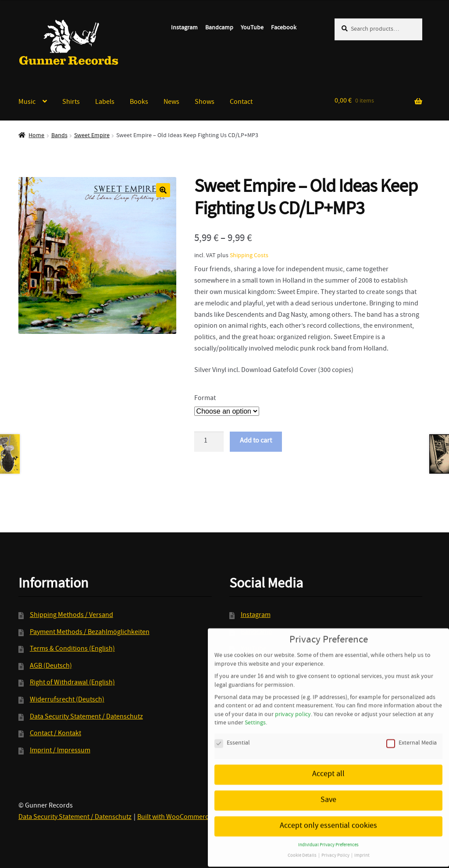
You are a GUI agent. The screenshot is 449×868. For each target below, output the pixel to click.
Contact (241, 103)
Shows (205, 103)
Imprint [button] (362, 845)
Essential (232, 732)
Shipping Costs (249, 256)
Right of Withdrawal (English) (72, 683)
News (171, 103)
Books (139, 103)
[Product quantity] (209, 442)
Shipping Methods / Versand (71, 616)
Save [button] (328, 789)
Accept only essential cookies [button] (328, 815)
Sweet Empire (92, 136)
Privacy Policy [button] (336, 845)
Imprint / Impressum (60, 751)
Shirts (71, 103)
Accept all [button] (328, 763)
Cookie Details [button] (303, 845)
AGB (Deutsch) (51, 666)
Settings (255, 712)
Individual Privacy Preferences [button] (328, 834)
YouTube (252, 28)
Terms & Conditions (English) (72, 649)
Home (36, 136)
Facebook (284, 28)
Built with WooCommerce (175, 818)
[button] (163, 190)
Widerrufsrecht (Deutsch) (67, 700)
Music (27, 103)
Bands (59, 136)
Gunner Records (69, 43)
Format (205, 399)
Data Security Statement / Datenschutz (86, 717)
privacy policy (293, 703)
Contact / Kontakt (55, 734)
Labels (105, 103)
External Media (412, 732)
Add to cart (256, 441)
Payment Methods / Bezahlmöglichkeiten (90, 633)
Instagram (184, 28)
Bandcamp (219, 28)
